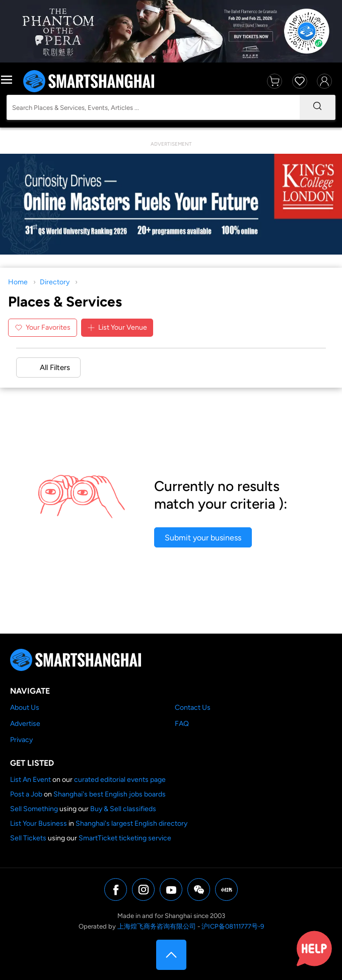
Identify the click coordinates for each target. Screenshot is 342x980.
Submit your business (203, 538)
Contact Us (193, 708)
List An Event (30, 780)
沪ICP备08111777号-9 (233, 926)
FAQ (182, 724)
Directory (55, 282)
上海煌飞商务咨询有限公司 (157, 926)
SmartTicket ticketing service (125, 838)
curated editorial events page (120, 780)
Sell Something (34, 809)
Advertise (25, 724)
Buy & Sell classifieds (123, 809)
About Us (25, 708)
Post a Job (26, 794)
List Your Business (39, 823)
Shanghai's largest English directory (131, 823)
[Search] (317, 107)
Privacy (21, 740)
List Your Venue (117, 327)
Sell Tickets (28, 838)
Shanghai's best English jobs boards (110, 794)
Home (18, 282)
